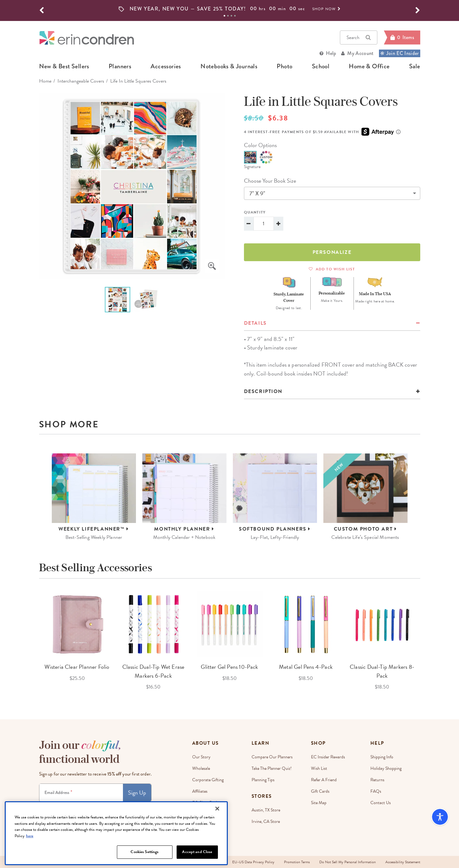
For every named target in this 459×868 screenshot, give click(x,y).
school (321, 66)
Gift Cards (320, 791)
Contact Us (381, 803)
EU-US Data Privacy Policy (253, 862)
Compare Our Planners (272, 757)
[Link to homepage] (87, 38)
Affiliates (200, 791)
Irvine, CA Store (266, 821)
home (45, 81)
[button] (42, 10)
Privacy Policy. (132, 807)
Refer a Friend (324, 780)
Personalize (332, 252)
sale (415, 66)
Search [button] (359, 37)
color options (260, 145)
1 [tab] (224, 16)
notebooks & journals (229, 66)
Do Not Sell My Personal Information (348, 862)
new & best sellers (64, 66)
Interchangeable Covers (81, 81)
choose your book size (270, 181)
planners (120, 66)
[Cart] (402, 37)
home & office (369, 66)
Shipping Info (382, 757)
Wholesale (201, 768)
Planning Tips (263, 780)
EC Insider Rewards (328, 757)
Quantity (255, 212)
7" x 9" (257, 193)
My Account (360, 53)
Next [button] (425, 641)
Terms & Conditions (107, 807)
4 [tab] (235, 16)
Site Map (319, 803)
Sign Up (137, 793)
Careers (199, 814)
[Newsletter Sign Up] (81, 793)
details (255, 323)
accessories (166, 66)
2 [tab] (228, 16)
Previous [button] (34, 641)
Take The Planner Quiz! (272, 768)
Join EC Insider (400, 53)
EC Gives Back (205, 803)
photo (284, 66)
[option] (230, 9)
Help (331, 53)
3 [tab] (231, 16)
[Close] (217, 830)
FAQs (376, 791)
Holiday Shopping (386, 768)
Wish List (319, 768)
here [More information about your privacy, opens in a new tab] (30, 857)
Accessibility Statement (403, 862)
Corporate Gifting (208, 780)
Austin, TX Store (266, 810)
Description (263, 391)
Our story (201, 757)
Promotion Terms (297, 862)
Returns (377, 780)
